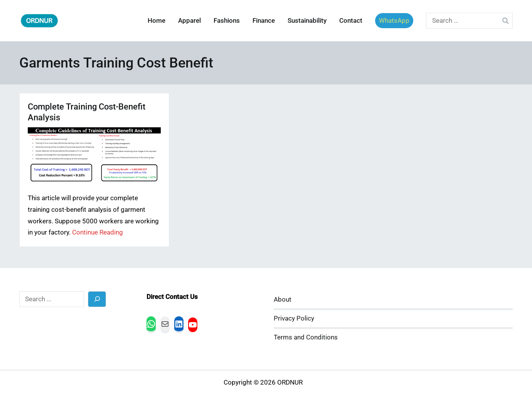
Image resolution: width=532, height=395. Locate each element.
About (283, 300)
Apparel (189, 21)
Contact (351, 21)
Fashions (227, 21)
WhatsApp (394, 21)
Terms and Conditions (306, 337)
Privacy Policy (294, 318)
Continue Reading (98, 232)
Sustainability (307, 21)
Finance (264, 21)
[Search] (97, 299)
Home (157, 21)
